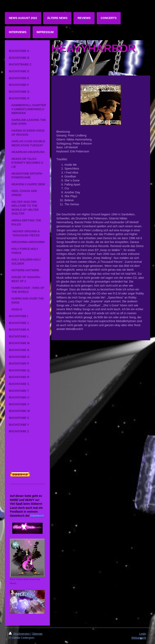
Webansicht (139, 638)
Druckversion (20, 634)
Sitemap (37, 634)
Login (143, 634)
